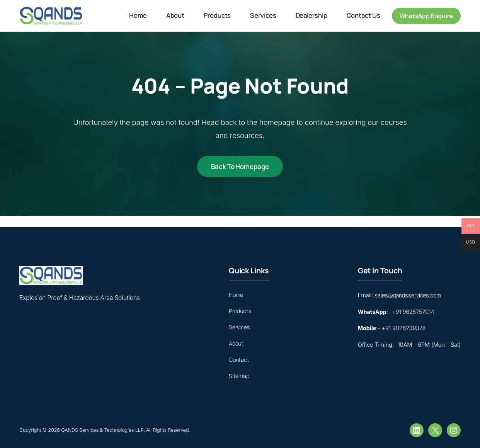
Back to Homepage (240, 166)
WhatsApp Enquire (426, 16)
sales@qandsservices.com (408, 295)
